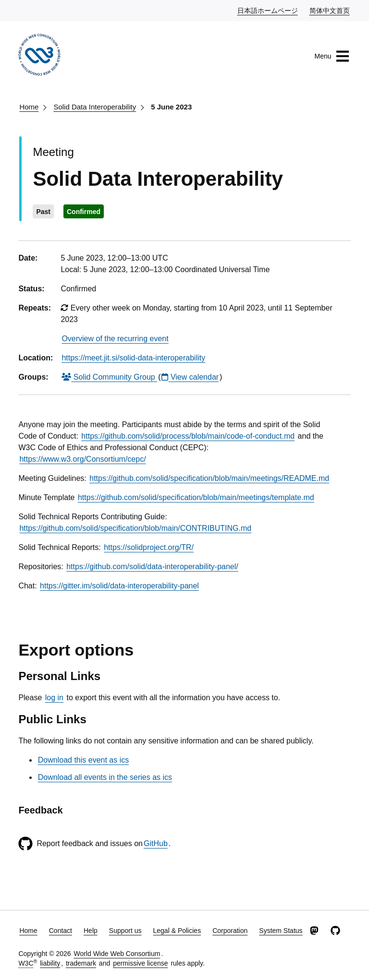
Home (29, 107)
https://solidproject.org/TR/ (149, 547)
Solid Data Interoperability (95, 107)
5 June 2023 (171, 107)
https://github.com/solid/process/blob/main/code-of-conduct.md (188, 436)
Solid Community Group (109, 377)
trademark (81, 963)
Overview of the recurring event (115, 339)
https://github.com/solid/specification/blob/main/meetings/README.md (209, 478)
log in (54, 698)
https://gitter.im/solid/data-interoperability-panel (119, 586)
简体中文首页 (330, 10)
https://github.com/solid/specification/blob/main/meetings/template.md (196, 497)
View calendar (190, 377)
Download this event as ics (83, 760)
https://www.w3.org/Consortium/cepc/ (82, 459)
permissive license (140, 963)
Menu (332, 56)
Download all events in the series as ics (105, 777)
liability (50, 963)
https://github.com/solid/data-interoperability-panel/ (152, 567)
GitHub (156, 843)
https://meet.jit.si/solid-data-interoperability (133, 358)
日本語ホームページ (268, 10)
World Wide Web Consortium (117, 954)
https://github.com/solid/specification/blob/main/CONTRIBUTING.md (135, 528)
